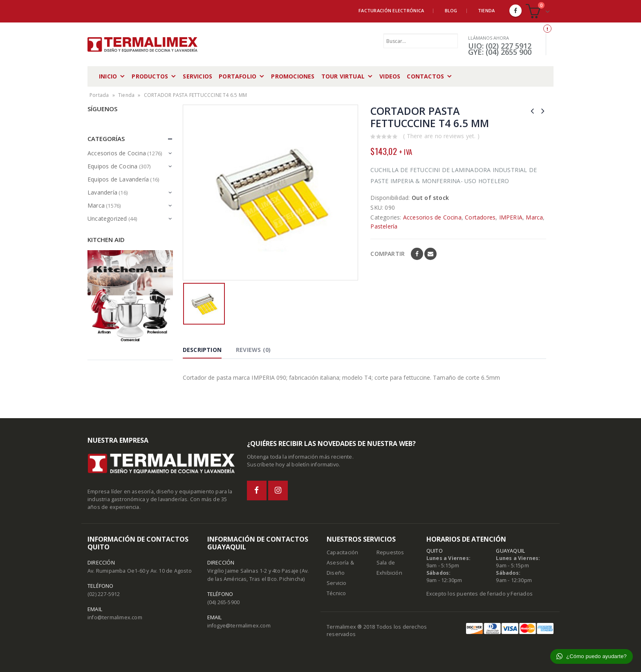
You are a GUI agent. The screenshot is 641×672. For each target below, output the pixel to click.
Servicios (197, 76)
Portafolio (238, 76)
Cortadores (480, 217)
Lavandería (102, 192)
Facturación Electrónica (391, 10)
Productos (150, 76)
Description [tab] (202, 350)
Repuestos (390, 552)
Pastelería (384, 226)
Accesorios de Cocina (432, 217)
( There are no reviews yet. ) (441, 136)
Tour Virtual (343, 76)
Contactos (425, 76)
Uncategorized (107, 218)
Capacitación (342, 552)
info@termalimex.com (115, 617)
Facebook (417, 254)
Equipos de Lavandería (118, 179)
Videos (390, 76)
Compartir (388, 254)
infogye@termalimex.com (239, 626)
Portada (99, 95)
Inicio (108, 76)
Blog (451, 10)
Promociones (293, 76)
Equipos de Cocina (112, 166)
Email (430, 254)
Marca (534, 217)
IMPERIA (511, 217)
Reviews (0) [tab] (253, 350)
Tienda (486, 10)
